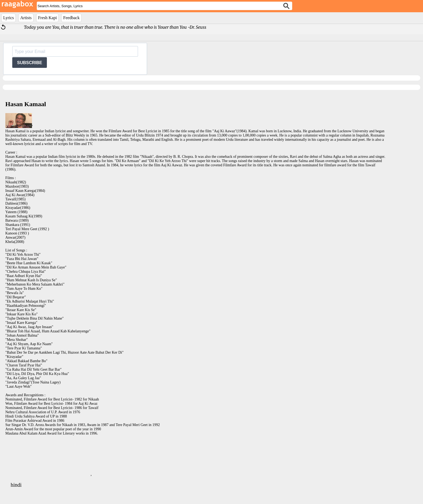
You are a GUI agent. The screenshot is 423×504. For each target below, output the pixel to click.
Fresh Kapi (48, 18)
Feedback (71, 18)
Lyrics (9, 18)
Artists (26, 18)
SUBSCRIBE (30, 63)
